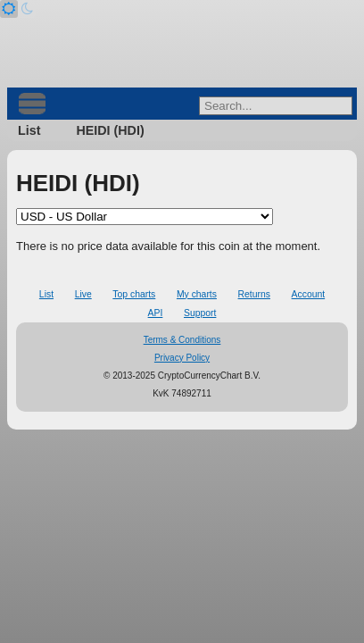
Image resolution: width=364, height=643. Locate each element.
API (156, 313)
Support (200, 313)
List (29, 130)
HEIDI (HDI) (110, 130)
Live (83, 294)
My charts (197, 294)
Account (309, 294)
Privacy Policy (182, 358)
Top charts (134, 294)
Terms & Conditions (182, 340)
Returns (254, 294)
